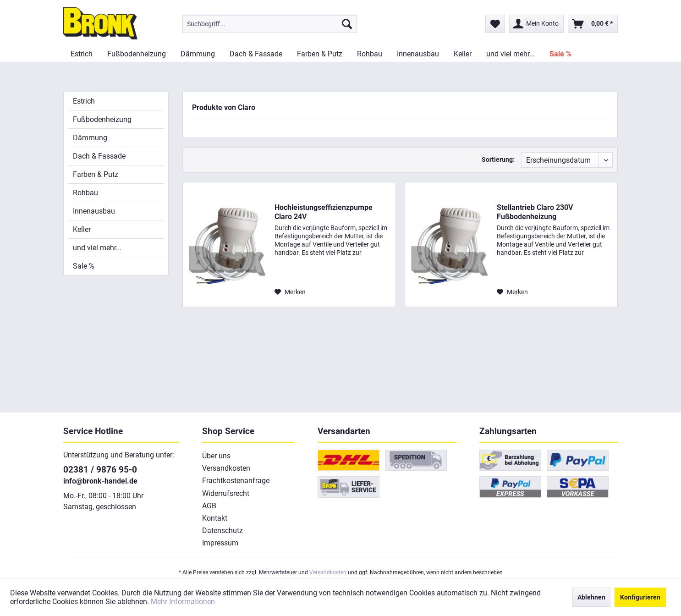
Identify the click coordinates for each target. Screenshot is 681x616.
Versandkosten (226, 468)
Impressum (220, 543)
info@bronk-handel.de (100, 481)
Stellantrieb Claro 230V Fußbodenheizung (535, 212)
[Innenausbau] (418, 54)
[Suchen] (347, 24)
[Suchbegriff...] (269, 24)
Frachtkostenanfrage (236, 481)
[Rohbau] (370, 54)
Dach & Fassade (99, 156)
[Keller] (463, 54)
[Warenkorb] (593, 24)
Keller (82, 229)
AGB (209, 506)
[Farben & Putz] (320, 54)
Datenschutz (222, 531)
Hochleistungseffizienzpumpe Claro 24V (324, 212)
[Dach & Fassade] (256, 54)
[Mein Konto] (536, 24)
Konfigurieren (640, 597)
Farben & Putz (96, 174)
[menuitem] (269, 24)
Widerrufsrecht (226, 493)
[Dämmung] (198, 54)
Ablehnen (591, 597)
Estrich (84, 101)
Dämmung (90, 138)
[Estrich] (82, 54)
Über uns (216, 456)
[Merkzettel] (495, 24)
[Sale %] (560, 54)
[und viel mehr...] (511, 54)
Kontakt (215, 518)
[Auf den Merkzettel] (290, 292)
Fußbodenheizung (102, 119)
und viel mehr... (97, 248)
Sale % (84, 266)
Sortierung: (498, 159)
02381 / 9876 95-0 (100, 470)
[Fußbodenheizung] (137, 54)
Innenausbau (94, 211)
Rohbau (85, 193)
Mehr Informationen (183, 602)
